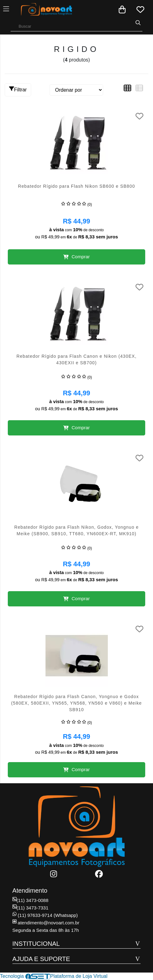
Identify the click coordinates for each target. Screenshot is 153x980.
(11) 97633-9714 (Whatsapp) (45, 915)
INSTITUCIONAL (36, 944)
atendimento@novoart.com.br (46, 923)
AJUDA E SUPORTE (41, 959)
